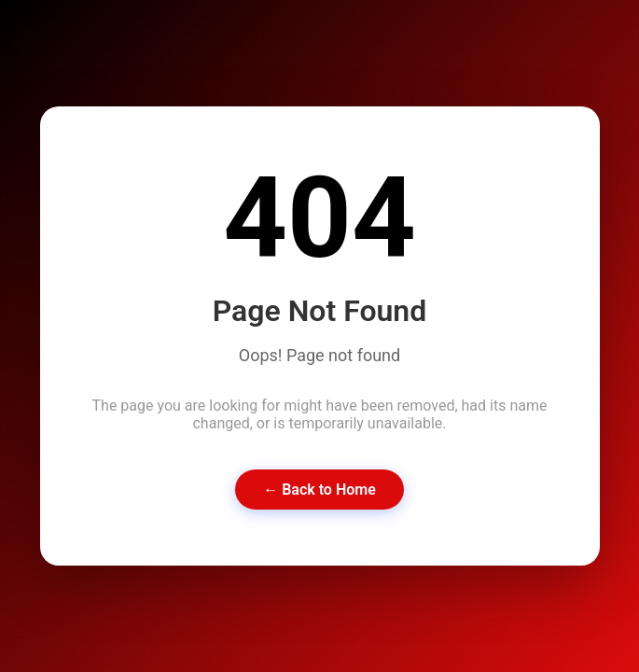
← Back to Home (319, 490)
